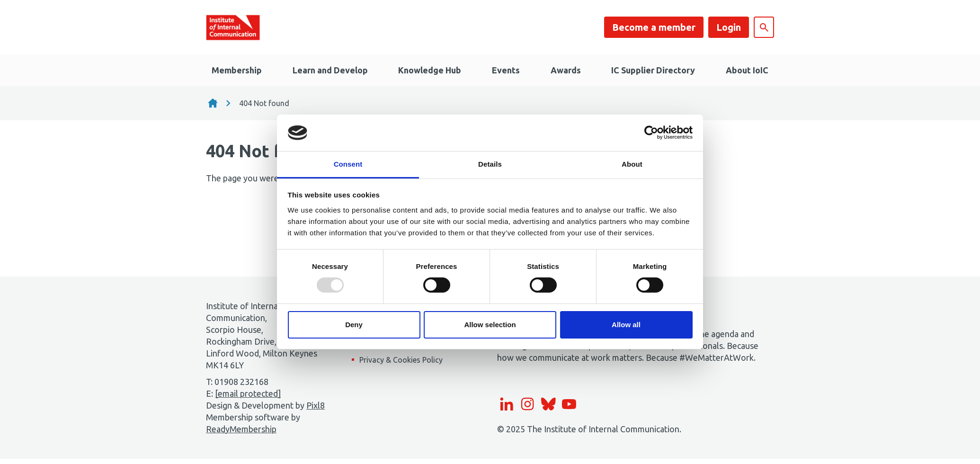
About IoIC (747, 70)
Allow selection (490, 325)
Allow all (626, 325)
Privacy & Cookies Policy (401, 360)
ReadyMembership (241, 429)
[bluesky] (548, 404)
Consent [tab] (348, 164)
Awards (566, 70)
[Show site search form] (764, 27)
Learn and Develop (330, 70)
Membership (237, 70)
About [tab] (632, 164)
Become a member (654, 27)
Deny (354, 325)
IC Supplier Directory (653, 70)
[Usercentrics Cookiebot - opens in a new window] (651, 133)
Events (506, 70)
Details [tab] (490, 164)
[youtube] (569, 404)
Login (729, 27)
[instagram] (527, 404)
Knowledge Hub (430, 70)
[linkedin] (507, 404)
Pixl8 (316, 405)
